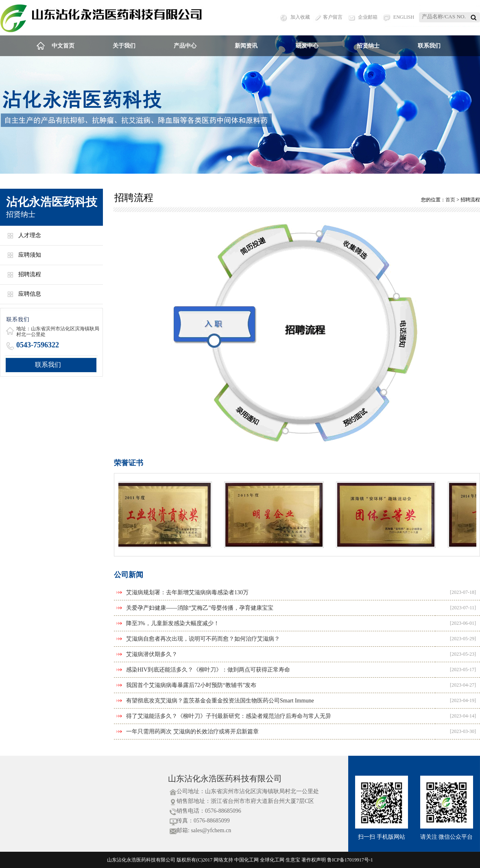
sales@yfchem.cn (211, 830)
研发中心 (307, 46)
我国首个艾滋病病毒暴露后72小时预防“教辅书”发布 (191, 685)
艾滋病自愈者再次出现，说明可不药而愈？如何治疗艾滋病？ (203, 639)
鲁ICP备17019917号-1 (350, 860)
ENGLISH (404, 17)
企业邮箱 (368, 17)
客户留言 (333, 17)
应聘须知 (30, 255)
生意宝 (293, 860)
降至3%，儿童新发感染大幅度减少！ (173, 623)
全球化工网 (272, 860)
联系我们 (429, 46)
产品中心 (185, 46)
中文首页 (63, 46)
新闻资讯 (246, 46)
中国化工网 (247, 860)
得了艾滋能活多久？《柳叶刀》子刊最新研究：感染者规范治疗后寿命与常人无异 (229, 716)
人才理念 (30, 235)
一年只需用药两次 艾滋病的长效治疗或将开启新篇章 (192, 732)
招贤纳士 (368, 46)
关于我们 (124, 46)
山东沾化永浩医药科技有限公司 (225, 779)
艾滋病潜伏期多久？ (152, 654)
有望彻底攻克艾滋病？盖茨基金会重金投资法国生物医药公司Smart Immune (220, 701)
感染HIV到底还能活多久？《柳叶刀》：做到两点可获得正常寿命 (208, 670)
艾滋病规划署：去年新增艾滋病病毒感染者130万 (187, 592)
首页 (450, 200)
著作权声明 (314, 860)
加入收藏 (300, 17)
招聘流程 (30, 274)
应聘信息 (30, 294)
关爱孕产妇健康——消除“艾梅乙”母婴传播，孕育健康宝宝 (200, 608)
